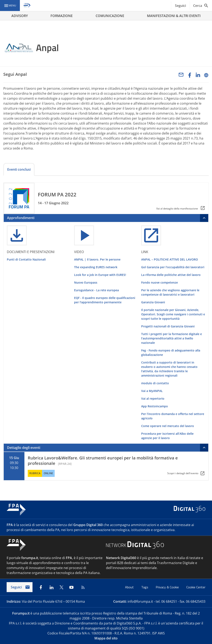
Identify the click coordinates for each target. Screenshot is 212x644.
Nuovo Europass (86, 282)
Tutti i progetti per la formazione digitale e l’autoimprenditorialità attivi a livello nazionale (172, 338)
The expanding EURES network (96, 267)
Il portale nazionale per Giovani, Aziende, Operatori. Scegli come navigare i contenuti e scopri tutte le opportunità (173, 314)
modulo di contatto (155, 383)
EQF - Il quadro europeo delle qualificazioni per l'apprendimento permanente (105, 300)
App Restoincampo (155, 406)
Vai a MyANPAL (152, 391)
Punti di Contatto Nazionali (26, 259)
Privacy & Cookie (168, 587)
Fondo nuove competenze (160, 282)
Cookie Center (196, 587)
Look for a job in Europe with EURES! (100, 275)
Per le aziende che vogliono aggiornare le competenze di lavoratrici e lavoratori (170, 292)
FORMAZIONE (62, 16)
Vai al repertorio (153, 399)
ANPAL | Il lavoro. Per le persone (97, 259)
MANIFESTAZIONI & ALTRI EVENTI (174, 16)
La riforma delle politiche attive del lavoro (171, 275)
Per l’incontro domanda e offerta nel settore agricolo (173, 416)
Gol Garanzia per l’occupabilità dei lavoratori (173, 267)
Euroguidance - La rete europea (96, 290)
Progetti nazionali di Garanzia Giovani (168, 326)
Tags (145, 587)
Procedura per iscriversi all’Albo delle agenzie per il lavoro (167, 436)
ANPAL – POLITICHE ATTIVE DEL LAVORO (170, 259)
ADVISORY (20, 16)
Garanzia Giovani (153, 302)
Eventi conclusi (19, 169)
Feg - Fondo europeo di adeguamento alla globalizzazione (171, 353)
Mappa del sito (106, 638)
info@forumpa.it (140, 601)
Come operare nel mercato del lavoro (168, 426)
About (130, 587)
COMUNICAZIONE (110, 16)
